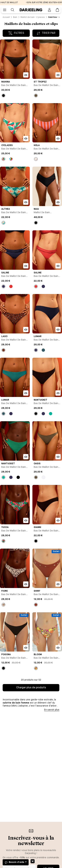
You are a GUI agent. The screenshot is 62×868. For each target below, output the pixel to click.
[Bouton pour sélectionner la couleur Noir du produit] (3, 96)
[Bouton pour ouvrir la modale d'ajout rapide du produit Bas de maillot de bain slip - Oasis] (58, 457)
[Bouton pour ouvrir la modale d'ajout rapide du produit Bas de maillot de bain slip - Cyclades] (26, 138)
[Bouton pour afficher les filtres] (16, 33)
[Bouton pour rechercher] (13, 10)
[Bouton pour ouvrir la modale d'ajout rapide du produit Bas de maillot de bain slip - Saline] (26, 266)
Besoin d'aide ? (18, 862)
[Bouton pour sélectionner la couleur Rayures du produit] (36, 159)
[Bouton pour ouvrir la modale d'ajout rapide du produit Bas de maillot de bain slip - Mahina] (26, 75)
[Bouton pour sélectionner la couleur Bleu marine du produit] (3, 286)
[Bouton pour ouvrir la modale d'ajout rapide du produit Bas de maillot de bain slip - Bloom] (58, 648)
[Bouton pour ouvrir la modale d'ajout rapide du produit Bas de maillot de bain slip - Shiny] (58, 584)
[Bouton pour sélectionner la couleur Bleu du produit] (43, 350)
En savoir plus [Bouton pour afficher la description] (52, 710)
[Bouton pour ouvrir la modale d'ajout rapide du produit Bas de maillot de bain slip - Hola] (58, 138)
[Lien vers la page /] (6, 17)
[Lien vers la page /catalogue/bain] (15, 17)
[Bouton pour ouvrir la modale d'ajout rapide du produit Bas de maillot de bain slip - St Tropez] (58, 75)
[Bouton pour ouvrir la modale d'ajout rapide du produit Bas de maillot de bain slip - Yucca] (26, 520)
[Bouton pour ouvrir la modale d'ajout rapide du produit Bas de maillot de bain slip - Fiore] (26, 584)
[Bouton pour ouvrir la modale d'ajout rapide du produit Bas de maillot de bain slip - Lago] (26, 329)
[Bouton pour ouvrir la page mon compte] (49, 10)
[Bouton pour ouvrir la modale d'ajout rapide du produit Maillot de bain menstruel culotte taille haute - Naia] (58, 202)
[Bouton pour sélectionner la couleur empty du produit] (36, 96)
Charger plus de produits (31, 688)
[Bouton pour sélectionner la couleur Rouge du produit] (11, 286)
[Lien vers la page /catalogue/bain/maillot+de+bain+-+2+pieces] (33, 17)
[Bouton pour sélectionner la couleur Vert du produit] (51, 414)
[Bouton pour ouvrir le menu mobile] (5, 10)
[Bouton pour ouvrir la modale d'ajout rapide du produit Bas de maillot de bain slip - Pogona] (26, 648)
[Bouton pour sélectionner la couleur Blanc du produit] (43, 477)
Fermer (33, 861)
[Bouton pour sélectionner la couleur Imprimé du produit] (3, 159)
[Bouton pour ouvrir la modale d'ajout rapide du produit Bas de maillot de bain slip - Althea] (26, 202)
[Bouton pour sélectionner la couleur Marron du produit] (36, 605)
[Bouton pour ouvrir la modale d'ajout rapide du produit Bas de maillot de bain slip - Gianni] (58, 520)
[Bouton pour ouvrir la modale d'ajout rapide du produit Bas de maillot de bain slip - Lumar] (58, 329)
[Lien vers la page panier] (57, 10)
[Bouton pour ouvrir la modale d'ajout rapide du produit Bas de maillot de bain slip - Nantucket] (58, 393)
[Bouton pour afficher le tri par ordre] (46, 33)
